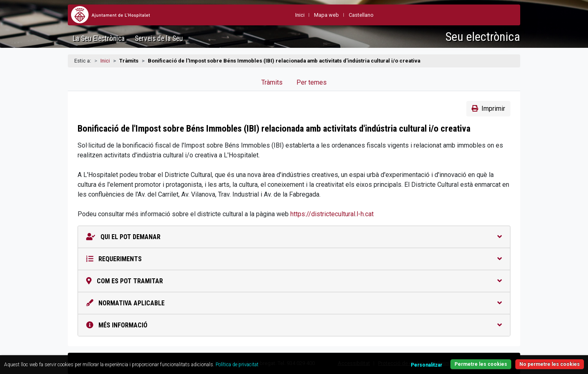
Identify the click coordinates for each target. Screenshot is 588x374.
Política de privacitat (237, 365)
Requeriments (294, 259)
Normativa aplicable (294, 303)
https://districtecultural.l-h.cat (332, 214)
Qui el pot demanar (294, 237)
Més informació (294, 325)
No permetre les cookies (550, 364)
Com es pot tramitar (294, 281)
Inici (105, 61)
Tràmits (272, 82)
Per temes (312, 82)
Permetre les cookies (481, 364)
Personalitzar (427, 365)
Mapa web (326, 15)
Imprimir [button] (488, 109)
